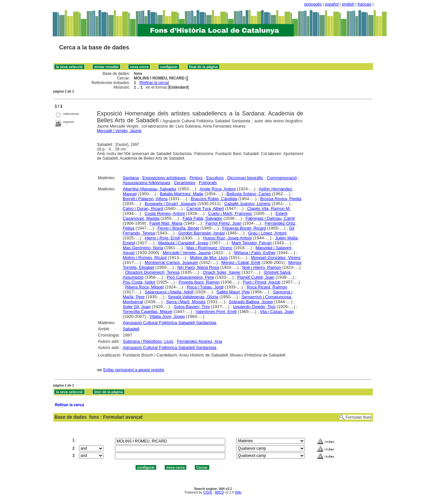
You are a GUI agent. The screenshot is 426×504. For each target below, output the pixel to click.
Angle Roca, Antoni (218, 189)
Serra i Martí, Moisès (186, 302)
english (348, 4)
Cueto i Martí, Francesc (230, 213)
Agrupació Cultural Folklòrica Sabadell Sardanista (170, 323)
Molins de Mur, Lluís (209, 258)
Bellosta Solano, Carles (249, 194)
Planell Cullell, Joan (256, 277)
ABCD (219, 492)
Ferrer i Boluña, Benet (178, 228)
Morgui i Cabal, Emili (241, 262)
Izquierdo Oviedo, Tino (254, 307)
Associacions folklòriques (147, 183)
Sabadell (131, 329)
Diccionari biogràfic (245, 178)
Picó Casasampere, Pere (190, 277)
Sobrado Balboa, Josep (251, 302)
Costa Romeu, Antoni (165, 213)
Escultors (215, 178)
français (364, 4)
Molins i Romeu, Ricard (145, 258)
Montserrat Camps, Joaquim (171, 262)
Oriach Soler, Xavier (222, 272)
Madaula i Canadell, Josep (183, 243)
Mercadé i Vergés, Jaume (119, 131)
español (332, 4)
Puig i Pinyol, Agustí (262, 282)
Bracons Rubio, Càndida (214, 199)
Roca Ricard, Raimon (267, 287)
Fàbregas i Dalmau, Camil (270, 218)
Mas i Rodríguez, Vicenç (209, 248)
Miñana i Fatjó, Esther (255, 253)
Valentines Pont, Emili (216, 312)
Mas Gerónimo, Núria (143, 248)
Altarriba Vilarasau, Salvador (150, 189)
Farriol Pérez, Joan (224, 223)
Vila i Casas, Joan (277, 312)
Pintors (196, 178)
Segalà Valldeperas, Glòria (193, 297)
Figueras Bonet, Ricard (244, 228)
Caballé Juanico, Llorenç (248, 204)
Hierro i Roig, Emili (162, 238)
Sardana (131, 178)
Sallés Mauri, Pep (233, 292)
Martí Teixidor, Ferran (252, 243)
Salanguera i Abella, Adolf (169, 292)
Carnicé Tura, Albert (205, 209)
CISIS (208, 492)
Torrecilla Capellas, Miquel (148, 312)
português (313, 4)
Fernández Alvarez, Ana (199, 341)
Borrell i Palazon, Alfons (145, 199)
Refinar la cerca (154, 83)
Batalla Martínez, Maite (182, 194)
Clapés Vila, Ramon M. (269, 209)
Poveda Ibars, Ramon (199, 282)
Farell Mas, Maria (166, 223)
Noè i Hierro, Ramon (262, 267)
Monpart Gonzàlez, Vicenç (276, 258)
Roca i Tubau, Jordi (205, 287)
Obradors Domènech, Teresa (152, 272)
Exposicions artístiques (164, 178)
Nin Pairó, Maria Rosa (198, 267)
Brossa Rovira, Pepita (281, 199)
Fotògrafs (208, 183)
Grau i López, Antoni (267, 233)
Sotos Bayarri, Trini (192, 307)
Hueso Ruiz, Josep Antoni (227, 238)
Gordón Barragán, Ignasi (201, 233)
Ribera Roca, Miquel (144, 287)
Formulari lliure (358, 417)
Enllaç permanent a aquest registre (134, 370)
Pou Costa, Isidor (139, 282)
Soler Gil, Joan (137, 307)
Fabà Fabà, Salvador (202, 218)
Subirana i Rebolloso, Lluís (148, 341)
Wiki (238, 492)
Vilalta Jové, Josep (167, 316)
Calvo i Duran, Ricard (143, 209)
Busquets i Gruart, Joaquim (171, 204)
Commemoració (282, 178)
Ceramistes (185, 183)
